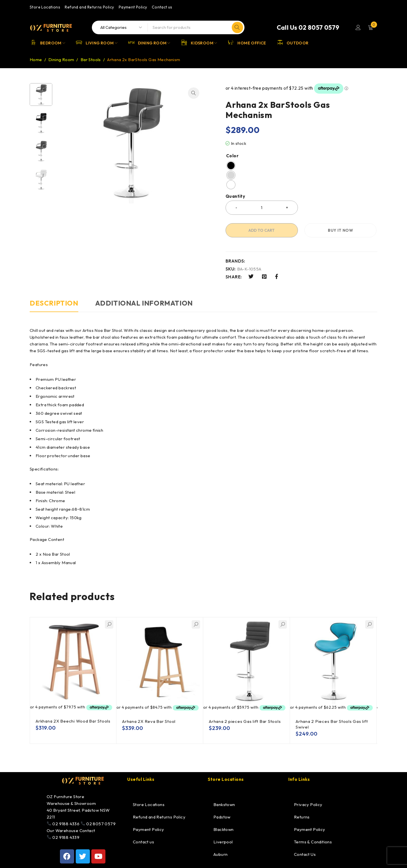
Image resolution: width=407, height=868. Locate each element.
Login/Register (358, 27)
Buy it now (340, 230)
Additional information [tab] (144, 303)
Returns (302, 817)
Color (232, 156)
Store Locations (45, 7)
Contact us (162, 7)
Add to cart (262, 230)
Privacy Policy (308, 804)
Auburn (220, 854)
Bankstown (224, 804)
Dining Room (61, 60)
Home (36, 60)
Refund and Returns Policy (89, 7)
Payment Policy (133, 7)
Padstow (222, 817)
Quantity (235, 196)
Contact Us (305, 854)
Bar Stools (91, 60)
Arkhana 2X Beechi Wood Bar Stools (73, 721)
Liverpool (223, 842)
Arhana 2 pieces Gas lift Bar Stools (245, 721)
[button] (194, 93)
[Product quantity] (262, 208)
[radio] (231, 166)
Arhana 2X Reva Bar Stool (149, 721)
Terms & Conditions (313, 842)
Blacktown (224, 829)
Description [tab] (54, 303)
